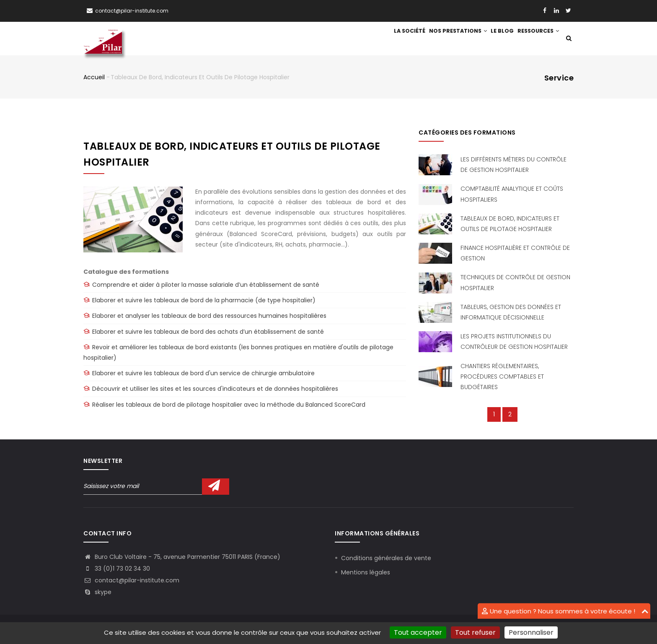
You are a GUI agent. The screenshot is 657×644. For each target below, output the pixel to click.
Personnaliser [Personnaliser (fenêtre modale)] (531, 632)
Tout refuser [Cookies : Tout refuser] (475, 632)
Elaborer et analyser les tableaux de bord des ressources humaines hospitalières (209, 317)
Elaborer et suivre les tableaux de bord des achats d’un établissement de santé (208, 332)
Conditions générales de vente (386, 558)
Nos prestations (447, 39)
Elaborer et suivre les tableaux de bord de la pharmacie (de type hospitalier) (204, 301)
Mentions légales (366, 573)
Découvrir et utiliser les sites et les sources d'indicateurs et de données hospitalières (215, 390)
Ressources (536, 39)
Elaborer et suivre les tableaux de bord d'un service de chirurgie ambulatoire (203, 374)
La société (395, 39)
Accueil (94, 78)
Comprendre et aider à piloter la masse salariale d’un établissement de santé (206, 286)
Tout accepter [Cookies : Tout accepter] (418, 632)
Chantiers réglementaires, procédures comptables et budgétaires (502, 377)
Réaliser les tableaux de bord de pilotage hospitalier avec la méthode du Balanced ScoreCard (229, 405)
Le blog (495, 39)
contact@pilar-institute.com (132, 11)
